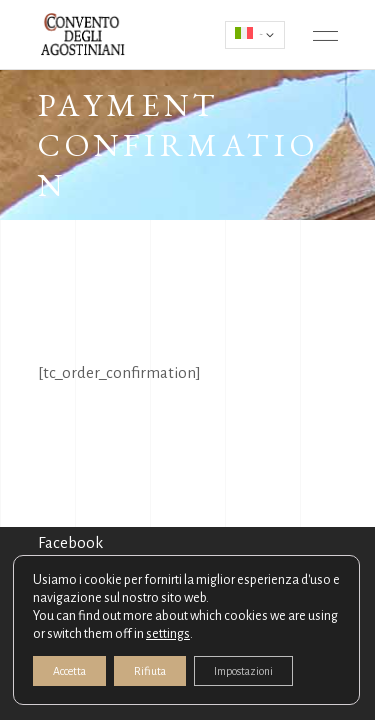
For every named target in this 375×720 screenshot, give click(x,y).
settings (168, 634)
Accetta (69, 671)
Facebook (70, 542)
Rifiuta (150, 671)
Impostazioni (243, 671)
